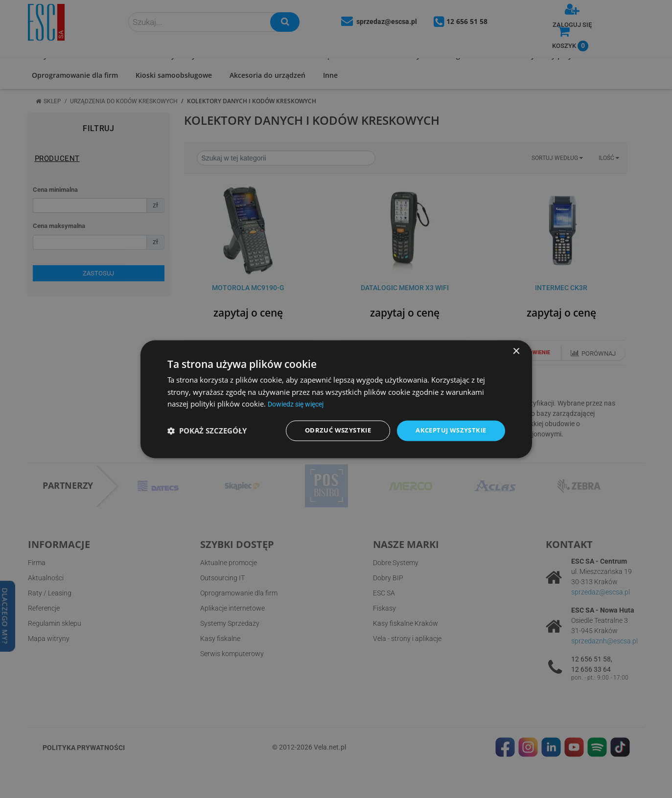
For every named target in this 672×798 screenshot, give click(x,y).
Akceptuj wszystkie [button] (448, 430)
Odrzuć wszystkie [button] (329, 430)
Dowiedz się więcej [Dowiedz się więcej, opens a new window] (299, 404)
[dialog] (336, 399)
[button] (207, 431)
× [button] (516, 351)
